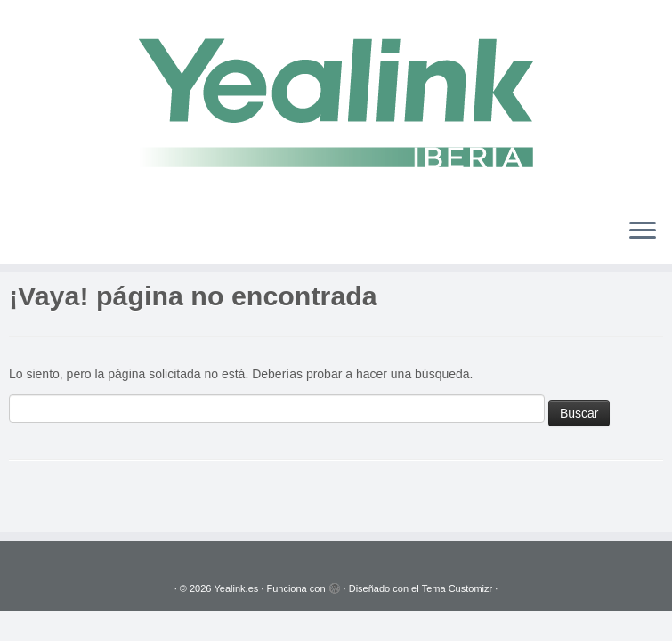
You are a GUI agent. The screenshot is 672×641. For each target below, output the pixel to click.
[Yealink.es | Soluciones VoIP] (336, 102)
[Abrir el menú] (643, 231)
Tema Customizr (457, 588)
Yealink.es (237, 588)
